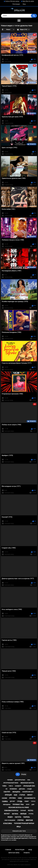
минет (30, 795)
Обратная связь (14, 853)
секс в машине (10, 820)
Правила (27, 853)
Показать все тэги (19, 831)
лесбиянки (13, 789)
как (16, 795)
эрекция (8, 795)
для (33, 805)
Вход (24, 4)
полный (23, 811)
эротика (12, 798)
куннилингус (30, 798)
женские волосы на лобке (19, 807)
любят (27, 801)
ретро (31, 811)
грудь (20, 801)
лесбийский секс (28, 792)
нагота (18, 817)
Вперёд (24, 774)
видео (10, 817)
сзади (29, 789)
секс (20, 798)
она (29, 780)
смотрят (7, 792)
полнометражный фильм (24, 823)
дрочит (12, 801)
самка (5, 801)
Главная (8, 850)
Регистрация (16, 4)
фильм (23, 814)
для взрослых (20, 780)
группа (31, 814)
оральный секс (29, 786)
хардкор (18, 786)
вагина (15, 814)
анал (28, 804)
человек (10, 780)
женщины (7, 805)
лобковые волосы (11, 811)
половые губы (18, 804)
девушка (22, 789)
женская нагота (27, 783)
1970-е (33, 801)
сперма (21, 820)
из (7, 789)
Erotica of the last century (12, 1)
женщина (16, 792)
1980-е (11, 786)
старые (22, 795)
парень (26, 817)
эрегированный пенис (11, 783)
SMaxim (16, 865)
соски (4, 798)
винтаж (29, 820)
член (4, 786)
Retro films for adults (28, 1)
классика (8, 823)
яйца (19, 827)
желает (7, 814)
